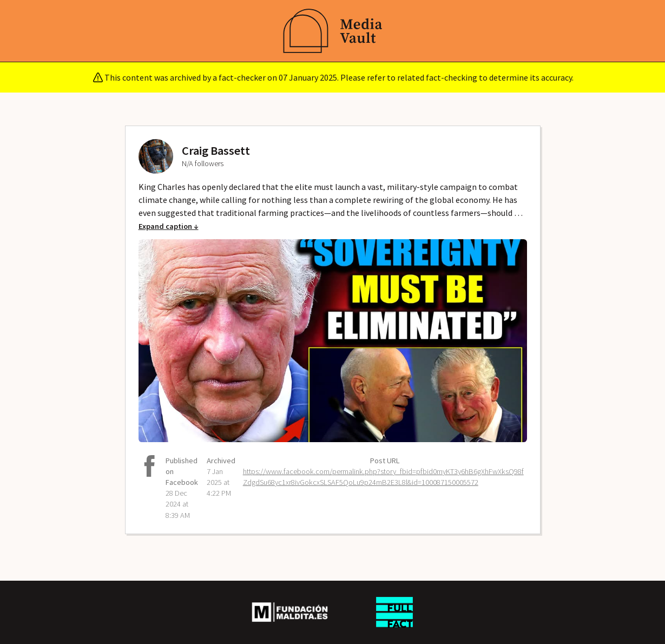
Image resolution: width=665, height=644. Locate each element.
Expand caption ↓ (169, 226)
